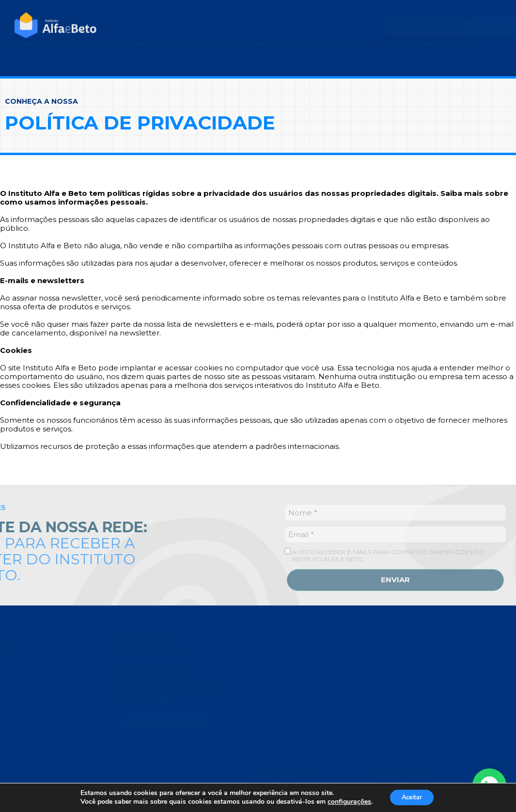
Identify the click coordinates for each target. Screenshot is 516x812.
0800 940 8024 (405, 767)
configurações (345, 801)
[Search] (379, 27)
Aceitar (412, 797)
